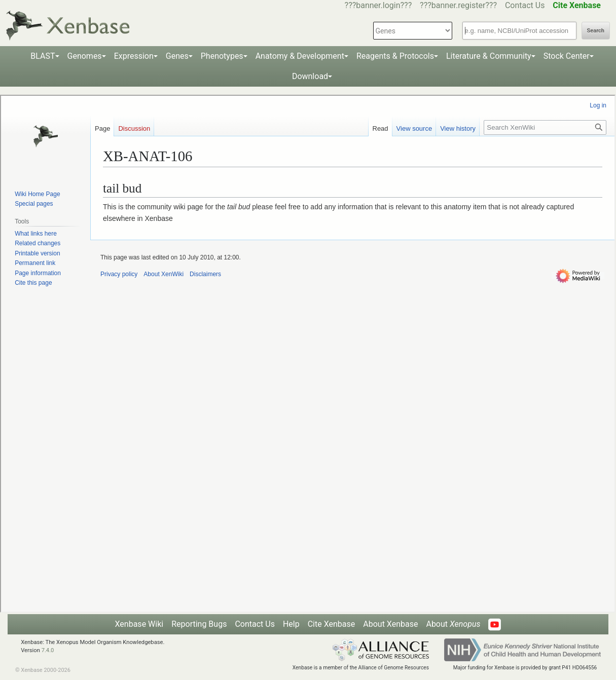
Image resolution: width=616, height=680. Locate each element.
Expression (134, 56)
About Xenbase (390, 624)
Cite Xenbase (332, 624)
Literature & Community (489, 56)
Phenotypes (222, 56)
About (453, 624)
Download (310, 76)
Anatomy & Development (300, 56)
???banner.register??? (458, 5)
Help (291, 624)
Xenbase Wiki (139, 624)
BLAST (43, 56)
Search (596, 31)
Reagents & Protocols (395, 56)
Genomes (85, 56)
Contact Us (525, 5)
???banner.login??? (378, 5)
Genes (177, 56)
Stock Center (567, 56)
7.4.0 (48, 650)
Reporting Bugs (199, 624)
